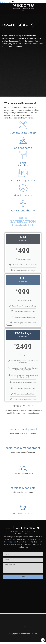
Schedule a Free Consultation (15, 542)
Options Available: (23, 406)
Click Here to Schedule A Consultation (23, 532)
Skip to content (7, 2)
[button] (23, 10)
